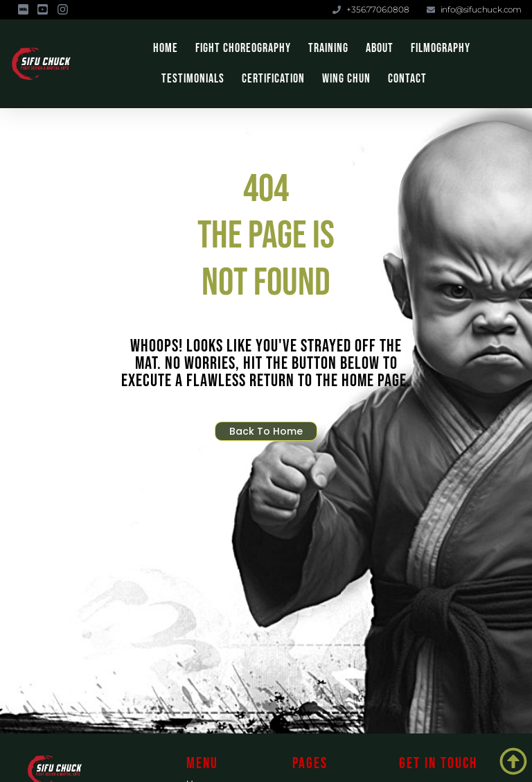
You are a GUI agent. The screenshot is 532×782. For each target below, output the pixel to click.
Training (328, 48)
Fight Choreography (243, 48)
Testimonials (193, 79)
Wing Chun (346, 79)
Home (166, 48)
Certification (273, 79)
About (380, 48)
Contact (407, 79)
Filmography (441, 48)
